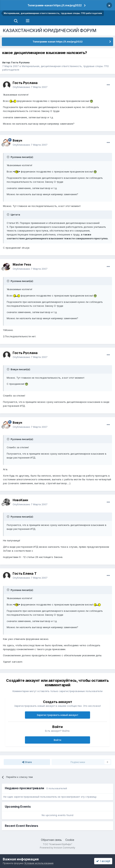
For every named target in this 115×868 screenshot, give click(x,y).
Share (27, 762)
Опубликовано (30, 87)
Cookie (70, 840)
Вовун (17, 140)
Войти (57, 740)
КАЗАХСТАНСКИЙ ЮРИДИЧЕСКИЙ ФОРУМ (50, 30)
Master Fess (22, 264)
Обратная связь (51, 840)
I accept (103, 861)
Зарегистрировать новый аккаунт (57, 715)
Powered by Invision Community (57, 848)
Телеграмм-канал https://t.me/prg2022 (55, 5)
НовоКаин (20, 500)
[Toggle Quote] (8, 157)
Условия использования (39, 863)
